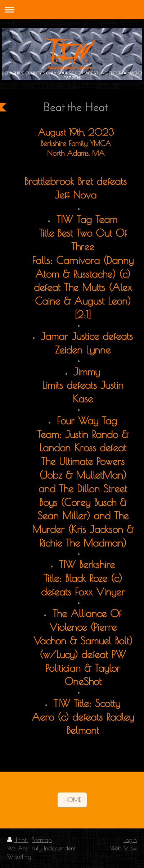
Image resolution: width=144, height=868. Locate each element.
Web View (123, 848)
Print (18, 840)
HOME (72, 800)
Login (130, 840)
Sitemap (42, 840)
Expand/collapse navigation (72, 10)
